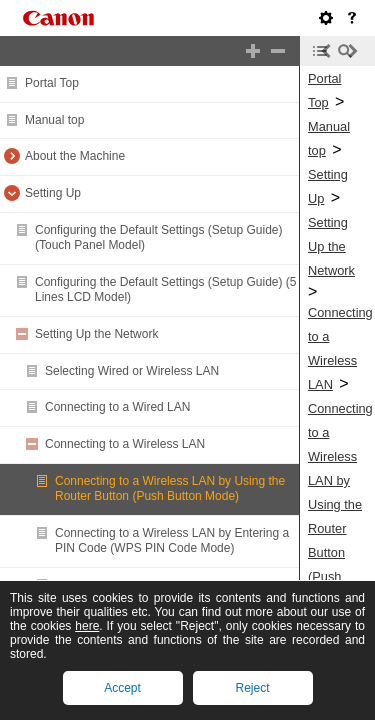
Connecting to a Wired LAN (117, 407)
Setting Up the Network (96, 334)
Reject (252, 688)
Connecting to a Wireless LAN (125, 444)
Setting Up (53, 193)
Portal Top (52, 83)
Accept (122, 688)
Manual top (54, 120)
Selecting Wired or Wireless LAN (132, 371)
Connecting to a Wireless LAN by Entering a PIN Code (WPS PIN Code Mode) (172, 541)
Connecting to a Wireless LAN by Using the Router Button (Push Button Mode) (170, 489)
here (87, 626)
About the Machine (75, 156)
